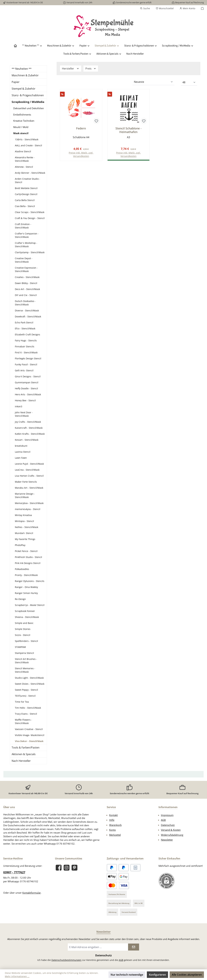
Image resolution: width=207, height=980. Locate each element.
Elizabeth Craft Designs (27, 334)
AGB (163, 820)
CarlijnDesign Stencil (26, 194)
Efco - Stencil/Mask (25, 328)
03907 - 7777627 (14, 872)
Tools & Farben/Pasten (26, 748)
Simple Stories (23, 629)
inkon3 (19, 406)
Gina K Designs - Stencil (28, 376)
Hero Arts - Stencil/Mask (28, 394)
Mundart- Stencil (24, 533)
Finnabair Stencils (25, 346)
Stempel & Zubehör (24, 89)
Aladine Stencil (23, 151)
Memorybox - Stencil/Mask (29, 503)
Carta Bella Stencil (25, 200)
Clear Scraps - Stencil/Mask (30, 212)
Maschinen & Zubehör (25, 75)
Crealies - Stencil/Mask (27, 277)
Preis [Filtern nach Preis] (91, 69)
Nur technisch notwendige (127, 975)
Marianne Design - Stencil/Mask (25, 495)
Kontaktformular (32, 893)
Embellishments (22, 115)
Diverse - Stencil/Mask (27, 310)
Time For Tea (22, 702)
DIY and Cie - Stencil (26, 295)
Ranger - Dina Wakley (26, 587)
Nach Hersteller (21, 761)
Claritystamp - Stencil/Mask (30, 252)
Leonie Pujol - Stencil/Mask (29, 464)
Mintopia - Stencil (24, 521)
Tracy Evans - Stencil (26, 714)
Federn (81, 128)
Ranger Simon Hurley (26, 593)
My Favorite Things (25, 539)
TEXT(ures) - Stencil (25, 696)
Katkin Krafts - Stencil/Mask (30, 434)
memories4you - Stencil (28, 509)
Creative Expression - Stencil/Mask (26, 269)
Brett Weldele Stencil (26, 188)
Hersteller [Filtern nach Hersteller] (71, 69)
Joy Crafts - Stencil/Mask (28, 422)
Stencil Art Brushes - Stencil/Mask (26, 661)
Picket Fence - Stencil (26, 551)
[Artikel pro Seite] (189, 82)
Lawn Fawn (21, 458)
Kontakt (113, 815)
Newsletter (167, 840)
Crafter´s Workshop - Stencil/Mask (26, 245)
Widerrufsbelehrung (172, 835)
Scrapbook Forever (25, 611)
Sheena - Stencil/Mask (27, 617)
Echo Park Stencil (24, 322)
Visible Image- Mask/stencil (30, 735)
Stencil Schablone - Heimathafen (128, 130)
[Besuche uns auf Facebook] (59, 868)
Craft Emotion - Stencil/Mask (23, 226)
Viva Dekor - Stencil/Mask (29, 741)
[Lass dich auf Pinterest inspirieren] (74, 868)
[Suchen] (145, 8)
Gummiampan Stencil (27, 382)
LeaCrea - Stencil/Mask (27, 470)
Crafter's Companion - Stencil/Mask (27, 235)
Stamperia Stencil (24, 653)
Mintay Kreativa (23, 515)
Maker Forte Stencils (26, 482)
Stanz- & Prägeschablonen (28, 95)
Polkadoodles (22, 569)
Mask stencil (21, 133)
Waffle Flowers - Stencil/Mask (23, 721)
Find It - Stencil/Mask (26, 352)
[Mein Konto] (187, 8)
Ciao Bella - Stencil (25, 206)
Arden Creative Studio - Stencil (27, 180)
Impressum (167, 815)
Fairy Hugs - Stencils (26, 340)
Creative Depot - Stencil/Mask (24, 260)
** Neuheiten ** (22, 69)
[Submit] (134, 947)
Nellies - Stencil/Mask (27, 527)
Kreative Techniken (24, 121)
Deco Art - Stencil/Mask (27, 289)
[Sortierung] (153, 82)
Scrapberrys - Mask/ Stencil (30, 605)
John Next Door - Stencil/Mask (24, 414)
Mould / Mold (21, 127)
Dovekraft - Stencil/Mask (28, 316)
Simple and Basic (24, 623)
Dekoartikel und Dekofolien (29, 108)
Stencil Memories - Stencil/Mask (25, 670)
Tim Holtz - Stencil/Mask (28, 708)
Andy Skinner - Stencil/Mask (30, 173)
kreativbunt (21, 446)
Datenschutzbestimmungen (66, 960)
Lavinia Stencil (23, 452)
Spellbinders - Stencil (26, 641)
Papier (16, 82)
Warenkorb (115, 825)
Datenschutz (168, 825)
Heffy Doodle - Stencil (26, 388)
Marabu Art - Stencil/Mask (29, 488)
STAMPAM (20, 647)
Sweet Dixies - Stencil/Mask (30, 684)
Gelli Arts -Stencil (24, 370)
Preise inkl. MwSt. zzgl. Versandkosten (81, 154)
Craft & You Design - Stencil (30, 218)
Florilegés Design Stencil (28, 358)
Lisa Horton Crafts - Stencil (29, 476)
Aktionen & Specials (24, 754)
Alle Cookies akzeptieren (187, 975)
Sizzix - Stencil (23, 635)
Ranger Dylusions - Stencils (30, 581)
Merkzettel (115, 835)
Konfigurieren (157, 975)
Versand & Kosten (171, 830)
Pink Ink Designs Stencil (28, 563)
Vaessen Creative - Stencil (29, 729)
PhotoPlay (20, 545)
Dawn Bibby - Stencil (26, 283)
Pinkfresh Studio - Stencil (28, 557)
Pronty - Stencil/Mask (26, 575)
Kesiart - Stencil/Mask (27, 440)
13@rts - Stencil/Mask (27, 139)
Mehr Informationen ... (17, 976)
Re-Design (20, 599)
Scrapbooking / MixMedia (28, 102)
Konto (112, 830)
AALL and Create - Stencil (28, 145)
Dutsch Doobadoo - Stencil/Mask (25, 303)
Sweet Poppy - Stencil (26, 690)
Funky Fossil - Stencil (26, 364)
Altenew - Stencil (24, 167)
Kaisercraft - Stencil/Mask (29, 428)
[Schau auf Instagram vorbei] (67, 868)
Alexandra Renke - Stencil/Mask (25, 159)
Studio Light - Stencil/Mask (29, 678)
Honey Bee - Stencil (25, 400)
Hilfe (112, 820)
